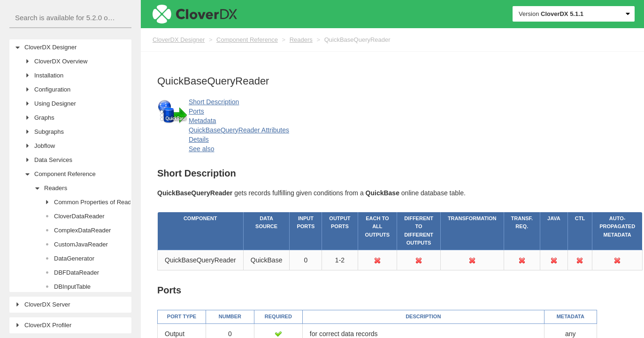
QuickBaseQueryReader (357, 40)
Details (199, 139)
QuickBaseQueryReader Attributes (239, 130)
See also (201, 149)
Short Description (214, 102)
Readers (301, 40)
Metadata (202, 121)
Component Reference (247, 40)
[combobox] (70, 18)
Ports (196, 111)
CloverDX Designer (179, 40)
